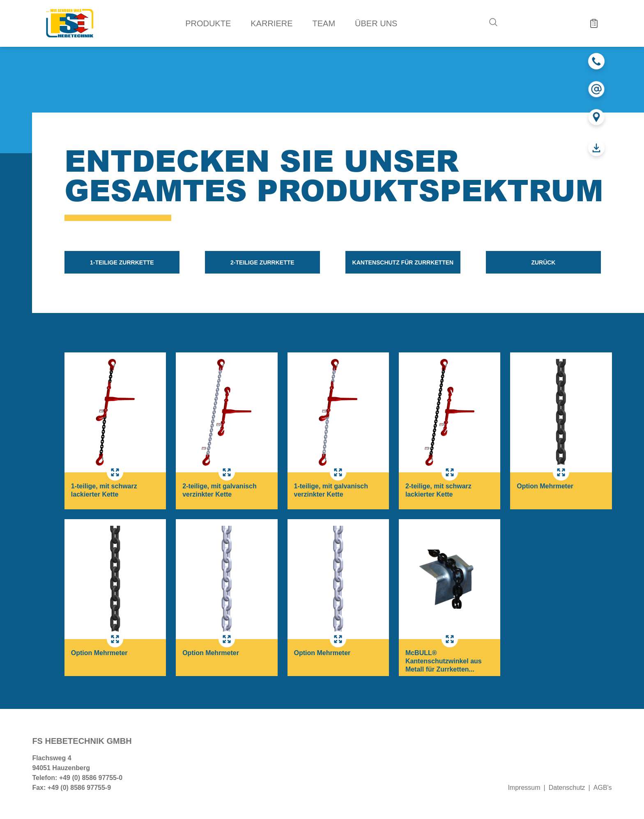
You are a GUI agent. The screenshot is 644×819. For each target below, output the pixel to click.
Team (324, 23)
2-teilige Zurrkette (262, 262)
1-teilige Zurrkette (122, 262)
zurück (543, 262)
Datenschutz (567, 788)
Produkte (208, 23)
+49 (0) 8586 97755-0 (91, 778)
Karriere (271, 23)
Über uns (376, 23)
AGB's (603, 788)
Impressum (524, 788)
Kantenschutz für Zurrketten (403, 262)
